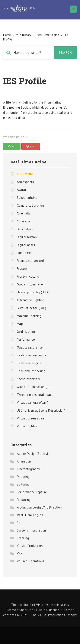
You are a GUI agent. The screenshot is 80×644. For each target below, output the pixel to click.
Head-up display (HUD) (33, 292)
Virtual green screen (32, 418)
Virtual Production (30, 546)
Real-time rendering (31, 371)
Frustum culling (28, 276)
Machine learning (29, 316)
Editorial (23, 484)
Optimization (26, 332)
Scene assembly (28, 379)
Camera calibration (30, 205)
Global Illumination (31, 284)
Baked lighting (27, 198)
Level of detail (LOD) (31, 308)
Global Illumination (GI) (34, 387)
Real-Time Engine (48, 35)
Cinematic (24, 213)
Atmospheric (26, 182)
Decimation (25, 229)
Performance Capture (32, 492)
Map (20, 324)
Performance (26, 339)
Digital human (27, 237)
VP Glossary (24, 35)
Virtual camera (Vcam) (33, 403)
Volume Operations (31, 561)
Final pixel (24, 253)
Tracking (23, 538)
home (7, 35)
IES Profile (25, 174)
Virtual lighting (28, 426)
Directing (23, 477)
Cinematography (28, 469)
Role (20, 523)
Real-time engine (29, 363)
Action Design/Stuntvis (33, 454)
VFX (20, 553)
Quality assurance (30, 347)
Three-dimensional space (35, 395)
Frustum (23, 269)
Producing (24, 500)
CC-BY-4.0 (41, 610)
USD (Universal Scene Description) (41, 410)
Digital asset (26, 245)
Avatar (22, 190)
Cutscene (23, 221)
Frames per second (30, 261)
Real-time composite (32, 355)
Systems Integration (31, 530)
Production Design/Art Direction (39, 507)
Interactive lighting (31, 300)
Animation (24, 461)
